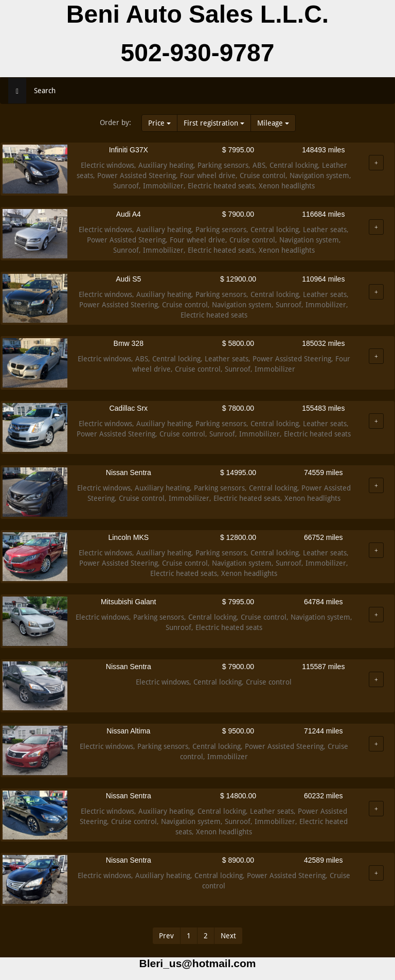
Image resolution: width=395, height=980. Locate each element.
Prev (166, 936)
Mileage (273, 123)
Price (159, 123)
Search (45, 91)
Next (228, 936)
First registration (214, 123)
